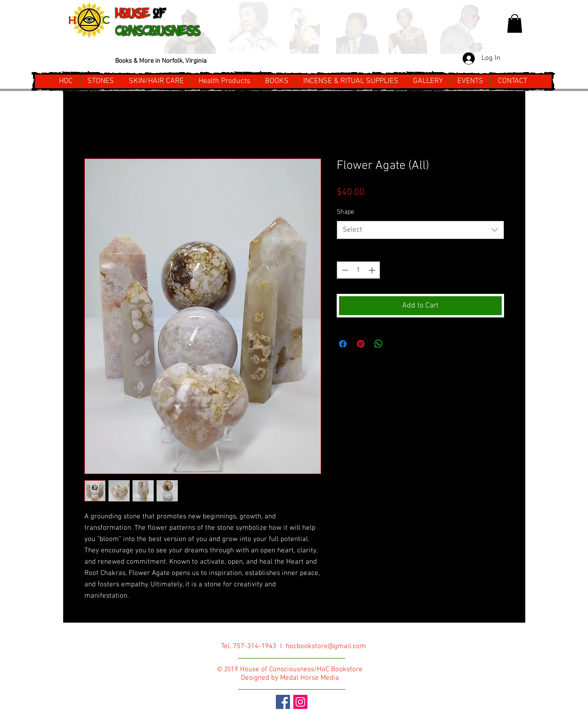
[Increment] (373, 270)
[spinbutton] (358, 270)
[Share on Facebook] (343, 344)
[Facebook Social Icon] (283, 702)
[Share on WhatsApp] (379, 344)
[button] (515, 23)
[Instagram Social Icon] (300, 702)
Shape (345, 212)
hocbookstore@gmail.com (326, 646)
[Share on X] (397, 344)
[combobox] (420, 230)
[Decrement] (344, 270)
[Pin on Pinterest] (361, 344)
